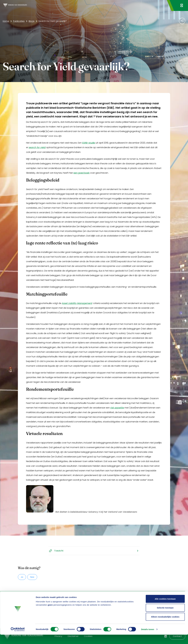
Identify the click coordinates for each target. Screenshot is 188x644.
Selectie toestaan (165, 617)
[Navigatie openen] (182, 5)
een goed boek (82, 173)
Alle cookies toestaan (165, 608)
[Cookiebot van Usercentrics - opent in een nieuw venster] (18, 639)
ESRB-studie (89, 143)
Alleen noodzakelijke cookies (165, 626)
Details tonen (148, 639)
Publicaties (19, 21)
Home (6, 21)
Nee (32, 577)
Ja (22, 577)
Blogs (32, 21)
